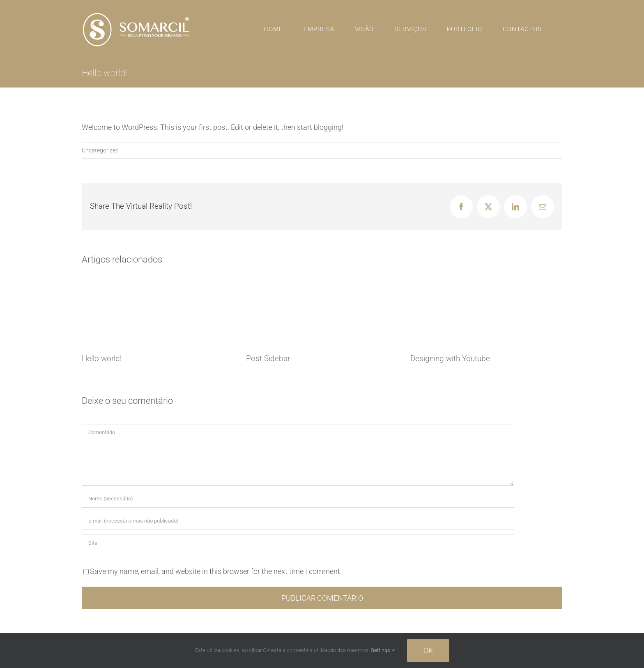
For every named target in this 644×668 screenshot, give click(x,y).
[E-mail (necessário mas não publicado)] (298, 521)
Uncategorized (100, 150)
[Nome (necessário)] (298, 499)
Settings (383, 650)
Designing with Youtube (450, 358)
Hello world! (102, 358)
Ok (428, 651)
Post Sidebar (268, 358)
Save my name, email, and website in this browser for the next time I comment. (216, 571)
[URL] (298, 543)
